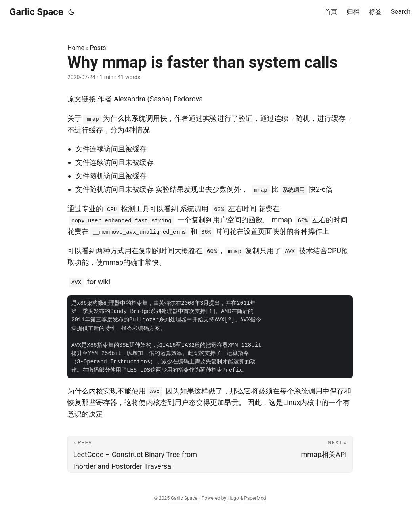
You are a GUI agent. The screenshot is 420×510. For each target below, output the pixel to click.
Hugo (233, 498)
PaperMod (255, 498)
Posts (98, 48)
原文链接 (82, 99)
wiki (104, 282)
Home (76, 48)
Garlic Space (36, 12)
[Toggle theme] (71, 12)
